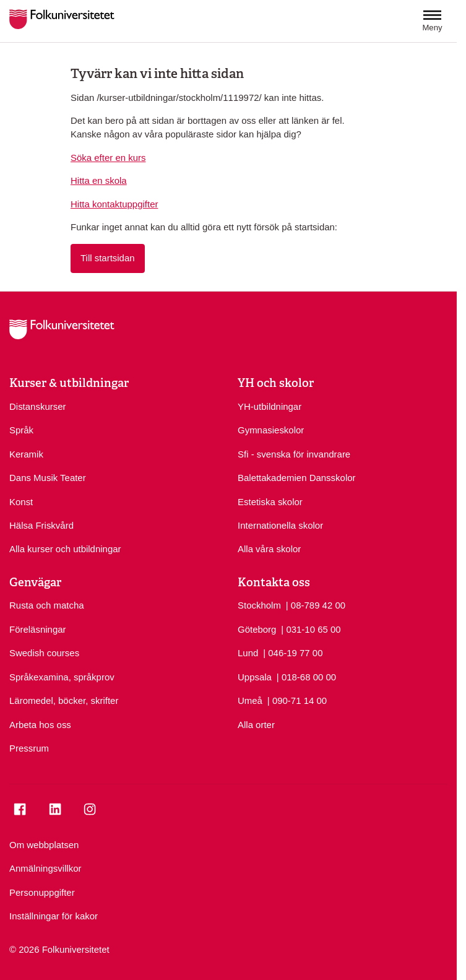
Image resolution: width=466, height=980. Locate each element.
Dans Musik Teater (48, 478)
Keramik (26, 454)
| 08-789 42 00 (316, 605)
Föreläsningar (38, 629)
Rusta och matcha (47, 605)
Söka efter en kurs (108, 158)
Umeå (250, 700)
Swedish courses (44, 653)
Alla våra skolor (269, 549)
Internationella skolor (280, 525)
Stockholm (259, 605)
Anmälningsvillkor (45, 868)
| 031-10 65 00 (311, 629)
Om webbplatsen (44, 845)
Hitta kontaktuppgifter (114, 204)
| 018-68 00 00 (306, 676)
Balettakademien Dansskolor (297, 478)
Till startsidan (108, 258)
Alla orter (256, 725)
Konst (21, 502)
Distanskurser (38, 406)
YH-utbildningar (270, 406)
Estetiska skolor (270, 502)
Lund (248, 653)
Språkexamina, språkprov (62, 677)
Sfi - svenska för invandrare (294, 454)
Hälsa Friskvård (41, 525)
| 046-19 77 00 (293, 652)
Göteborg (257, 629)
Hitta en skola (99, 180)
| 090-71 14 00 (297, 700)
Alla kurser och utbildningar (65, 549)
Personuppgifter (42, 892)
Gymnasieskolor (271, 430)
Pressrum (29, 748)
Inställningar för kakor (54, 916)
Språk (21, 430)
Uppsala (255, 677)
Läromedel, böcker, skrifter (64, 700)
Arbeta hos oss (40, 725)
